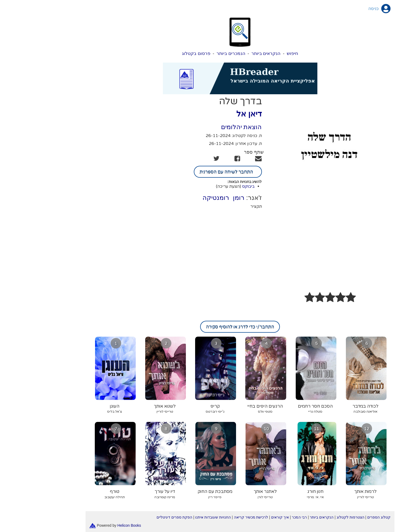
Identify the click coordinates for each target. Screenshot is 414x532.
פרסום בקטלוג (163, 53)
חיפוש (259, 53)
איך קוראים (247, 517)
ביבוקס (215, 186)
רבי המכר (266, 517)
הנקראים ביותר (233, 53)
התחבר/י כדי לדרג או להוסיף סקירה (207, 327)
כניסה (340, 9)
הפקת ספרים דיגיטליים (141, 517)
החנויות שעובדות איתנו (180, 517)
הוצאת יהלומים (208, 127)
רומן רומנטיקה (190, 198)
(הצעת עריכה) (196, 186)
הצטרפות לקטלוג (317, 517)
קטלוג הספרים (346, 517)
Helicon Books (96, 525)
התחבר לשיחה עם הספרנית (195, 172)
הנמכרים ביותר (198, 53)
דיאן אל (216, 114)
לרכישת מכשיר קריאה (218, 517)
